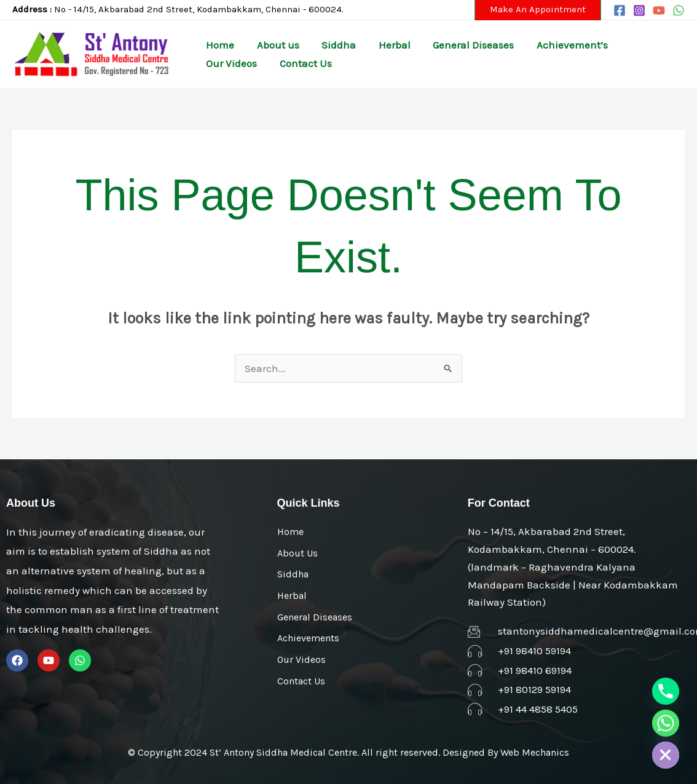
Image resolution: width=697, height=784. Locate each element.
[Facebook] (620, 10)
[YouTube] (659, 10)
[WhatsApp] (679, 10)
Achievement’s (537, 45)
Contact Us (229, 63)
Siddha (323, 45)
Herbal (372, 45)
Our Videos (614, 45)
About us (268, 45)
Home (217, 45)
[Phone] (666, 691)
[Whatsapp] (666, 723)
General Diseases (444, 45)
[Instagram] (639, 10)
